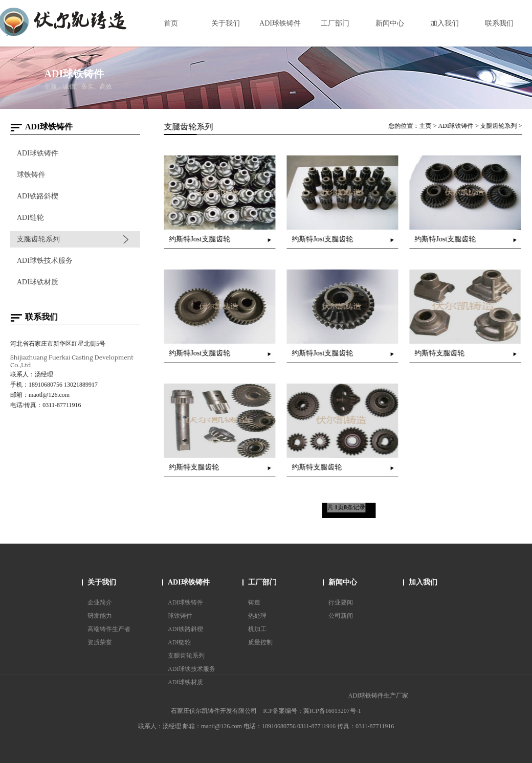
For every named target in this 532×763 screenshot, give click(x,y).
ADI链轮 (30, 218)
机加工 (257, 629)
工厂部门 (262, 582)
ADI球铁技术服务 (44, 261)
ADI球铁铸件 (37, 153)
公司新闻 (341, 616)
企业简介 (100, 602)
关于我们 (102, 582)
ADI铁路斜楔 (37, 196)
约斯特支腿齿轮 (441, 353)
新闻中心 (343, 582)
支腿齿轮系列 (38, 239)
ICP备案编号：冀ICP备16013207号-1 (312, 711)
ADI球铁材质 (37, 282)
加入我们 (423, 582)
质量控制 (260, 642)
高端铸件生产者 (109, 629)
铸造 (254, 602)
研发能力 (100, 616)
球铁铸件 (31, 175)
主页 (427, 126)
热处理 (257, 616)
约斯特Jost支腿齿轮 (201, 239)
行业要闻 (341, 602)
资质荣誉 (100, 642)
